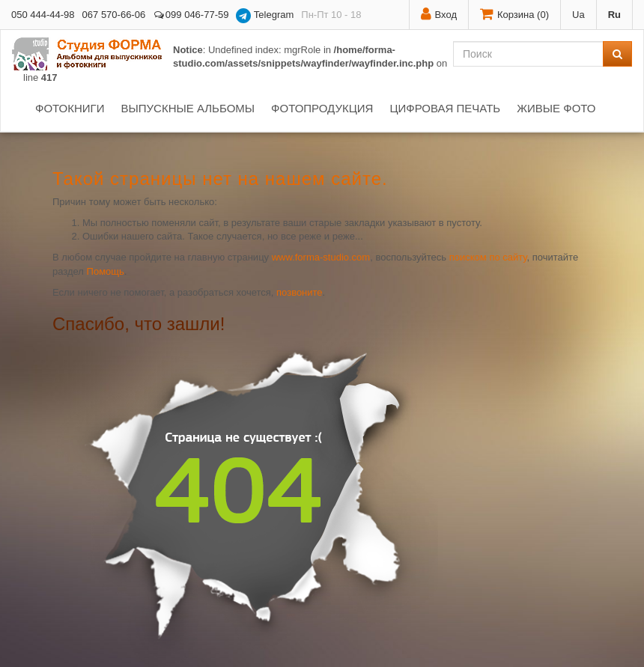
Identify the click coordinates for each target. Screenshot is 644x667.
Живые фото (556, 108)
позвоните (300, 292)
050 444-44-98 (43, 15)
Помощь (106, 271)
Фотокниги (70, 108)
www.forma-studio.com (321, 257)
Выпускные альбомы (188, 108)
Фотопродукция (322, 108)
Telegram (265, 16)
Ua (578, 15)
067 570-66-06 (114, 15)
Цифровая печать (445, 108)
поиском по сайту (488, 257)
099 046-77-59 (191, 15)
